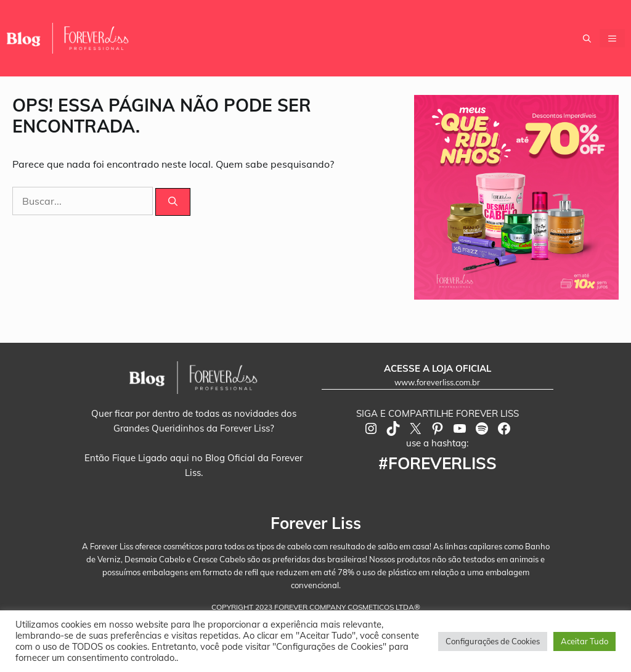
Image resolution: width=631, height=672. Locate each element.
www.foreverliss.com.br (437, 382)
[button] (587, 38)
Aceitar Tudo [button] (584, 641)
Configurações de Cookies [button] (493, 641)
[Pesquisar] (173, 202)
